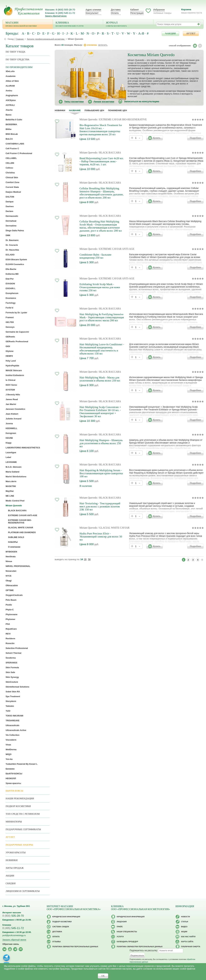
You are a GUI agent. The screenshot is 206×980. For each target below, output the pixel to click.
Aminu (9, 91)
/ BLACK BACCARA (109, 153)
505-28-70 (13, 916)
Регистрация (137, 13)
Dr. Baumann (12, 240)
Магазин (28, 24)
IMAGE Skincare (14, 370)
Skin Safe (10, 672)
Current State (12, 187)
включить (103, 45)
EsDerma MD (12, 274)
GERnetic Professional (17, 341)
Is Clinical (11, 380)
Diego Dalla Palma (15, 231)
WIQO (9, 754)
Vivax (8, 745)
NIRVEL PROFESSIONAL (18, 566)
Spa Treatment (13, 696)
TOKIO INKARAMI (14, 716)
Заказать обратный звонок (56, 16)
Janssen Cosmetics (15, 409)
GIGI (8, 346)
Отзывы (56, 942)
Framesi (10, 317)
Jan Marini (11, 404)
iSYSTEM (10, 390)
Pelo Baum (11, 600)
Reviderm (10, 639)
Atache (9, 110)
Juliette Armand (14, 419)
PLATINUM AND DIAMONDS (22, 532)
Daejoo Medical (13, 192)
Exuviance (11, 298)
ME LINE (10, 496)
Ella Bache (11, 269)
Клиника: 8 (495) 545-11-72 (60, 13)
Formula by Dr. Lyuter (16, 313)
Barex (9, 115)
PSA (8, 624)
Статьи (185, 922)
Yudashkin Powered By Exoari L (22, 764)
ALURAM (10, 86)
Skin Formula (12, 667)
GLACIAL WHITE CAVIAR (21, 528)
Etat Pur (10, 279)
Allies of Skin (12, 81)
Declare (9, 211)
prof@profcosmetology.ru (14, 935)
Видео (184, 927)
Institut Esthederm (15, 375)
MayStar (10, 491)
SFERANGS (11, 663)
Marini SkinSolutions (16, 477)
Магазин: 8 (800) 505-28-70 (60, 10)
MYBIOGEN (11, 552)
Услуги (120, 937)
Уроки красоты (13, 783)
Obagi (9, 581)
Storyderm (11, 701)
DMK (8, 235)
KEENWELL (12, 428)
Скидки (11, 883)
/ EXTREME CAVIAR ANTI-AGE (116, 249)
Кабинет (135, 10)
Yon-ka (9, 759)
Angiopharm (12, 95)
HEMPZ (9, 356)
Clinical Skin (12, 177)
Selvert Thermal (14, 653)
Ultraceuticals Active (16, 730)
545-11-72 (13, 928)
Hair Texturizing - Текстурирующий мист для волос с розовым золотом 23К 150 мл (100, 506)
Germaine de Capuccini (17, 332)
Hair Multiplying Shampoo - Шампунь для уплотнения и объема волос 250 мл (101, 443)
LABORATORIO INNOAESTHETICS (23, 448)
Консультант (92, 13)
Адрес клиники (93, 10)
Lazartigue (11, 452)
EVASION (10, 284)
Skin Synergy (12, 677)
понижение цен (117, 110)
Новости (185, 917)
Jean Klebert (12, 414)
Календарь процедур (127, 942)
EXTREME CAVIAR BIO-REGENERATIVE (20, 521)
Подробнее (195, 138)
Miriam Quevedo (88, 119)
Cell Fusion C (12, 149)
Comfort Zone (12, 182)
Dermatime (11, 226)
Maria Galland (12, 472)
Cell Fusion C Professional (19, 153)
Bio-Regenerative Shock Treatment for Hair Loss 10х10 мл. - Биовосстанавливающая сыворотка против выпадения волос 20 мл (101, 130)
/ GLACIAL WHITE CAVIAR (114, 528)
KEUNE (9, 438)
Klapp (9, 443)
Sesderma (11, 658)
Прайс (120, 927)
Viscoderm (11, 740)
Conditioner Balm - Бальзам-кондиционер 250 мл (96, 256)
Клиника (78, 24)
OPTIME (10, 590)
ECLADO (10, 255)
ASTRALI (10, 105)
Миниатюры (14, 822)
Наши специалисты (127, 932)
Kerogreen (11, 433)
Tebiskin (10, 706)
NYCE (9, 576)
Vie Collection (13, 735)
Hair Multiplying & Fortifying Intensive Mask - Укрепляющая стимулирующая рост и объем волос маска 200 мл (102, 317)
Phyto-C (10, 610)
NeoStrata (11, 556)
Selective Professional (17, 648)
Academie (11, 76)
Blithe (9, 129)
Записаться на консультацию (142, 102)
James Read (12, 399)
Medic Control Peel (15, 501)
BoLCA (9, 139)
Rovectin (10, 643)
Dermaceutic (12, 216)
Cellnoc (9, 168)
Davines (10, 206)
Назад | (11, 39)
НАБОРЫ (13, 542)
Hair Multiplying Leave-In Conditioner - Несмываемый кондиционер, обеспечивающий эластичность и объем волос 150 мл (102, 349)
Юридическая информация (66, 917)
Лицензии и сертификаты (23, 891)
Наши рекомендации (20, 798)
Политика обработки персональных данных (75, 947)
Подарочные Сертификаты (23, 829)
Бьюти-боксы (14, 791)
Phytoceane (12, 614)
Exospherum (12, 293)
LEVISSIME (11, 462)
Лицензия (122, 922)
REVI (8, 634)
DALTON (10, 197)
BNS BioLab (12, 134)
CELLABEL (11, 158)
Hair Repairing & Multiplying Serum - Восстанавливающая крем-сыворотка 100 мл (101, 473)
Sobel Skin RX (13, 692)
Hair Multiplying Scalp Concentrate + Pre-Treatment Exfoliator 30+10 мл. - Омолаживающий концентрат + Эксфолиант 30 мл (100, 412)
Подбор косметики (18, 806)
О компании (14, 547)
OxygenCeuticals (14, 595)
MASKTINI (11, 486)
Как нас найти (188, 937)
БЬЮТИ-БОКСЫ (14, 774)
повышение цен (94, 110)
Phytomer (10, 619)
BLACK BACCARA (17, 511)
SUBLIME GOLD (16, 537)
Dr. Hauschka (12, 250)
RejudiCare (11, 629)
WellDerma (11, 749)
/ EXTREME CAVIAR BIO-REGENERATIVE (122, 119)
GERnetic (10, 337)
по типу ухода (15, 52)
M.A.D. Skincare (14, 467)
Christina (10, 173)
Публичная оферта (191, 947)
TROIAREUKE (13, 721)
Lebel (8, 457)
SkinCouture (12, 682)
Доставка (116, 10)
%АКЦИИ (170, 33)
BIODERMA (11, 124)
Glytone (9, 351)
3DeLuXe (10, 71)
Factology (11, 303)
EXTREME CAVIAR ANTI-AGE (23, 515)
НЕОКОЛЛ (11, 778)
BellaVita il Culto (14, 120)
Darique (9, 202)
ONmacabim (12, 585)
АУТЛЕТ (191, 33)
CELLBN (10, 163)
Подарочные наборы (19, 845)
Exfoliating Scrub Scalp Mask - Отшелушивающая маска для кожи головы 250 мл (100, 287)
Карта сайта (187, 942)
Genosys (10, 327)
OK (103, 976)
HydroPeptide (12, 366)
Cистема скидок (61, 927)
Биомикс (10, 769)
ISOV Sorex (11, 385)
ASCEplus (11, 100)
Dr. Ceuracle (12, 245)
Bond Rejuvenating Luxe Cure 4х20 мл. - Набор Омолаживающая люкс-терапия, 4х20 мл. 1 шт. (102, 161)
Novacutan (11, 571)
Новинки (60, 110)
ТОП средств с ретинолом (23, 814)
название (75, 110)
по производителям (19, 67)
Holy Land (11, 361)
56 (89, 559)
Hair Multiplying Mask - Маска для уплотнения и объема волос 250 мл (100, 379)
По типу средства (17, 60)
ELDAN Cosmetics (15, 264)
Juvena (9, 424)
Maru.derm (11, 481)
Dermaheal (11, 221)
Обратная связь (11, 944)
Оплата (115, 13)
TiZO (8, 711)
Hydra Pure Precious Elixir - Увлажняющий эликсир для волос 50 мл (101, 537)
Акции (10, 876)
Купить (157, 138)
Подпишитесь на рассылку (143, 950)
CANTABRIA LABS (15, 144)
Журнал (128, 24)
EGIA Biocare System (16, 259)
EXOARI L (11, 288)
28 (85, 559)
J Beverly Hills (13, 395)
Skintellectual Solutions (17, 687)
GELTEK (10, 322)
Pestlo (9, 605)
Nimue (9, 561)
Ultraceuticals (12, 725)
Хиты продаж (15, 868)
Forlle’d (9, 308)
